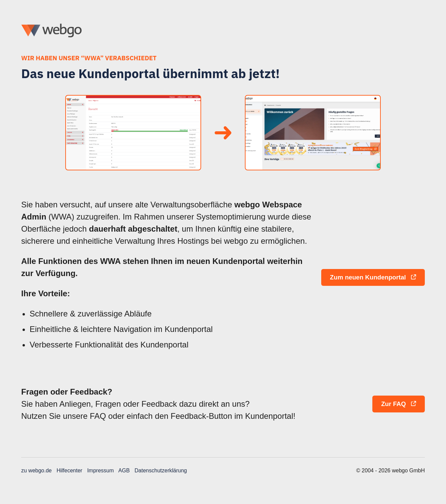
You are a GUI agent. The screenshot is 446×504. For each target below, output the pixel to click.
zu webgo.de (36, 471)
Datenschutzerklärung (161, 471)
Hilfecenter (69, 471)
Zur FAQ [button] (399, 404)
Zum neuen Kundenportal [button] (373, 277)
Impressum (100, 471)
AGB (124, 471)
